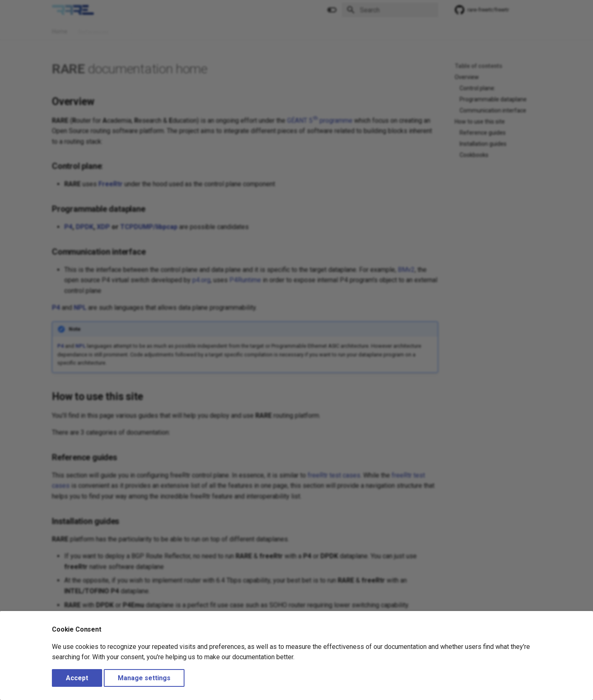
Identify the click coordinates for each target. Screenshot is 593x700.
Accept (77, 678)
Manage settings (144, 678)
